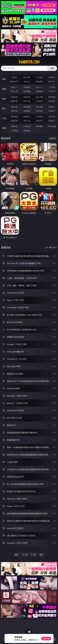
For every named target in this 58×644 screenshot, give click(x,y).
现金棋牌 (39, 81)
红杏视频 (14, 131)
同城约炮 (14, 126)
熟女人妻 (14, 91)
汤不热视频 (52, 126)
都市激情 (14, 117)
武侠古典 (52, 117)
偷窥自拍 (14, 107)
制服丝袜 (14, 101)
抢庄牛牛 (52, 81)
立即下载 (46, 639)
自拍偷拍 (27, 87)
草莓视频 (39, 126)
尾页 (41, 555)
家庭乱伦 (27, 117)
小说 (4, 118)
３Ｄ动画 (52, 87)
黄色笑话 (39, 121)
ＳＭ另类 (52, 91)
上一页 (25, 555)
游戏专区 (52, 77)
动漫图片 (52, 107)
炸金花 (27, 81)
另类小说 (27, 121)
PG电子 (14, 77)
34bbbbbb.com (29, 62)
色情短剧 (27, 131)
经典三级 (27, 101)
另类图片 (52, 111)
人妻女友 (39, 117)
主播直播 (39, 91)
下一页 (33, 555)
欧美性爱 (52, 97)
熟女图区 (39, 111)
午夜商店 (27, 126)
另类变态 (52, 101)
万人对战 (39, 77)
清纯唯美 (27, 111)
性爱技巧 (52, 121)
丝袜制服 (27, 91)
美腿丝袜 (14, 111)
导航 (4, 128)
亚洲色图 (27, 107)
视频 (4, 89)
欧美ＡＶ (39, 87)
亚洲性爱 (14, 97)
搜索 (52, 68)
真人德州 (27, 77)
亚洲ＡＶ (14, 87)
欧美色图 (39, 107)
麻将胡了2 (14, 81)
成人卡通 (39, 97)
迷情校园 (14, 121)
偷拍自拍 (27, 97)
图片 (4, 109)
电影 (4, 99)
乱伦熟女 (39, 101)
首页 (17, 555)
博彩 (4, 79)
